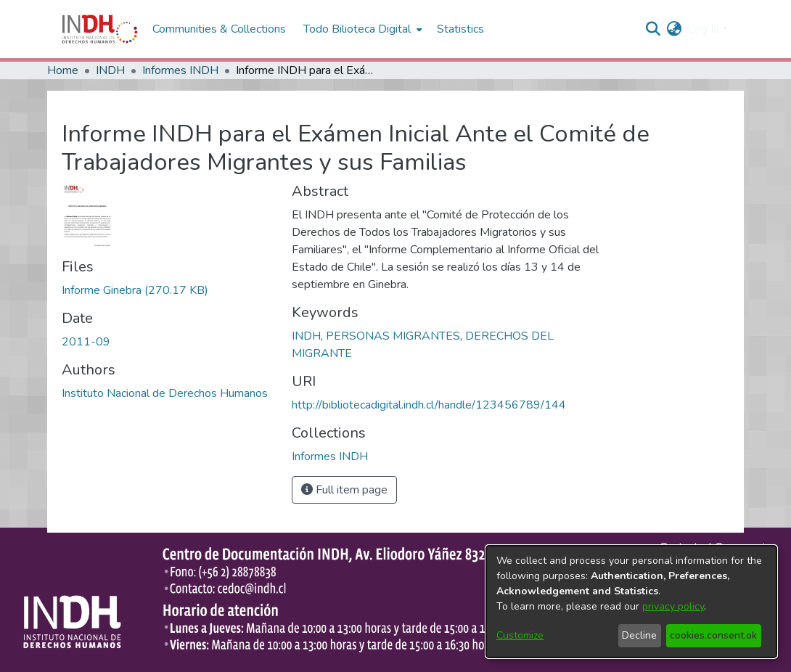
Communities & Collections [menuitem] (219, 29)
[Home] (100, 29)
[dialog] (631, 602)
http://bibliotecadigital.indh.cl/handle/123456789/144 (429, 405)
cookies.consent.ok (713, 635)
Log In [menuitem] (704, 29)
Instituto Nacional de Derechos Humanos (165, 393)
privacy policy (673, 606)
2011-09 (86, 342)
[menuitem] (675, 29)
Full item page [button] (344, 490)
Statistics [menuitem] (460, 29)
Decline (639, 635)
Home (63, 70)
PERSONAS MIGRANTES (393, 336)
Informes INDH (180, 70)
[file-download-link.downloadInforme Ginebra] (135, 290)
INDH (110, 70)
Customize (520, 635)
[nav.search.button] (653, 29)
